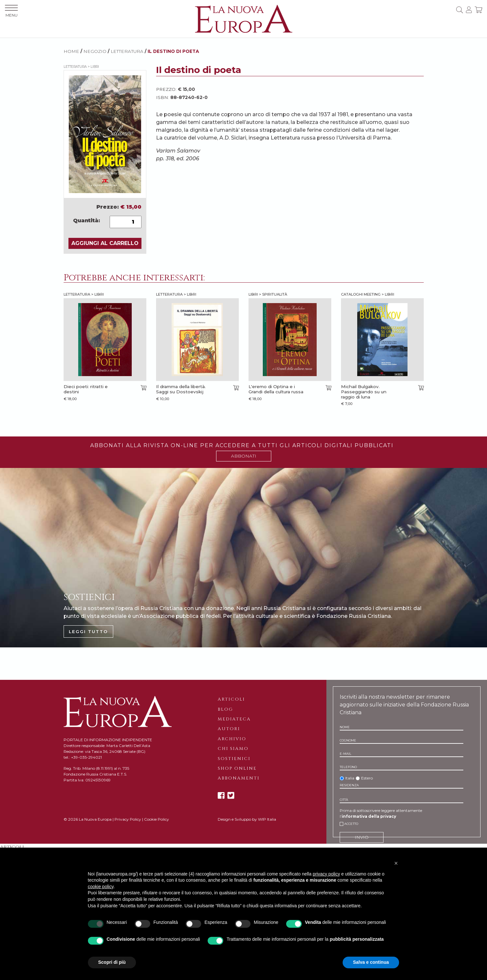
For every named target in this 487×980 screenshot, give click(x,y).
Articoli (231, 699)
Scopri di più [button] (112, 962)
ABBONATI (244, 456)
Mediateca (234, 719)
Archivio (232, 739)
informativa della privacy (369, 816)
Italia (350, 778)
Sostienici (234, 759)
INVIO (362, 837)
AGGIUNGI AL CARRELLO (105, 243)
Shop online (237, 768)
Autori (229, 729)
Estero (367, 778)
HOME (71, 51)
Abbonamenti (239, 778)
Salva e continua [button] (371, 962)
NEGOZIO (95, 51)
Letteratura (127, 51)
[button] (396, 863)
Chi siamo (233, 749)
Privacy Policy (128, 819)
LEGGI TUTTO (88, 631)
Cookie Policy (157, 819)
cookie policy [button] (101, 887)
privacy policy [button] (326, 874)
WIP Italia (267, 819)
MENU (11, 11)
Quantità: (86, 220)
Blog (225, 709)
